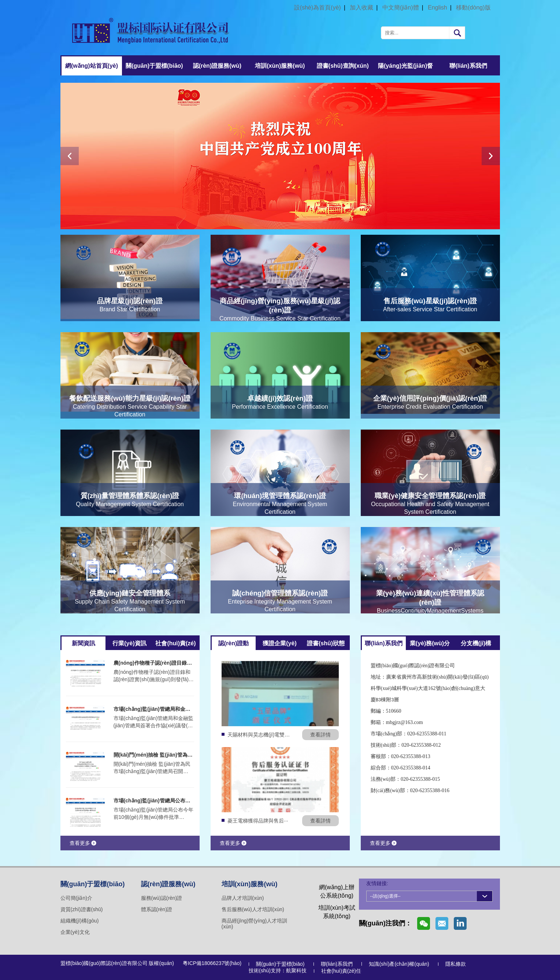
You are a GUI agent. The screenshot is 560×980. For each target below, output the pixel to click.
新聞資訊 (84, 643)
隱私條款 (456, 964)
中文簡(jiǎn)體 (401, 8)
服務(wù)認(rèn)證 (162, 898)
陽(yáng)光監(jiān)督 (405, 66)
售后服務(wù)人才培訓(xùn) (253, 909)
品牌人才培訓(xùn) (243, 898)
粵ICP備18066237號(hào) (212, 963)
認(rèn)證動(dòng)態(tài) (233, 645)
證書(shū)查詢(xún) (343, 66)
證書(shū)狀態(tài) (326, 645)
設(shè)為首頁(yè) (318, 8)
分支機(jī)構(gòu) (476, 645)
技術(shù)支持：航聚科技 (278, 970)
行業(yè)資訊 (129, 643)
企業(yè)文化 (75, 932)
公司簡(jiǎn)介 (76, 898)
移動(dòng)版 (473, 8)
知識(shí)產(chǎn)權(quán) (399, 964)
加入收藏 (361, 8)
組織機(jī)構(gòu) (80, 921)
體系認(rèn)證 (157, 909)
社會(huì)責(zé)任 (175, 645)
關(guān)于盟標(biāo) (154, 66)
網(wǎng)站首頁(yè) (92, 66)
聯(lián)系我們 (468, 66)
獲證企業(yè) (279, 643)
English (437, 8)
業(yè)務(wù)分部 (430, 645)
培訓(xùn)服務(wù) (280, 66)
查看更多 (83, 843)
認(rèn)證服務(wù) (217, 66)
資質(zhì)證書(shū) (82, 909)
